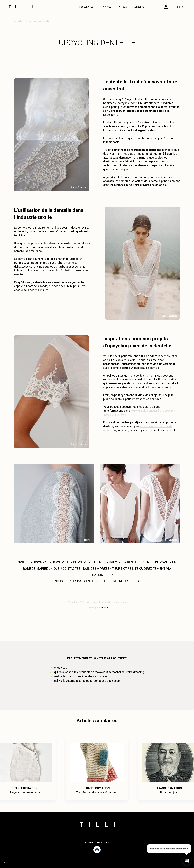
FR (181, 7)
